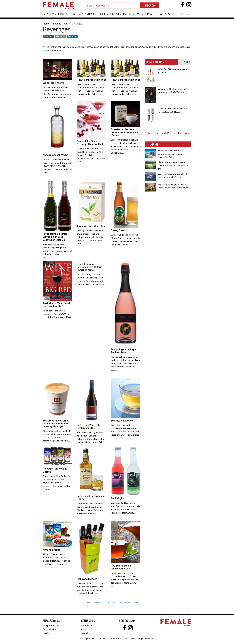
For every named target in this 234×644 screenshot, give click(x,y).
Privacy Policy (49, 629)
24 (120, 603)
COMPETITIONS (155, 62)
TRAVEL (151, 14)
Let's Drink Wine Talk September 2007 (88, 427)
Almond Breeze (51, 550)
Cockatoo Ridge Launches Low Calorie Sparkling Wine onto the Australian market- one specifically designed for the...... (90, 281)
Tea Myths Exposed (122, 421)
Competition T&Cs (52, 625)
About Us (86, 629)
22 (108, 603)
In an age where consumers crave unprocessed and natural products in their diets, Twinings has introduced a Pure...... (91, 237)
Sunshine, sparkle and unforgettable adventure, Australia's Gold (170, 154)
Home (46, 23)
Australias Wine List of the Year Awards (56, 305)
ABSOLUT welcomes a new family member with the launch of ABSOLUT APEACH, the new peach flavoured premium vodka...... (57, 166)
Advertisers (87, 633)
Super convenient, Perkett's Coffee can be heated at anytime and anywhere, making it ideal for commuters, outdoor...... (57, 483)
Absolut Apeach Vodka (56, 155)
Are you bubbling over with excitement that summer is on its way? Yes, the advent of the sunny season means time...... (125, 363)
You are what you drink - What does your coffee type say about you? (56, 424)
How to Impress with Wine (91, 80)
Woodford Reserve (54, 83)
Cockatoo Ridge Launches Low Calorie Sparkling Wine (89, 267)
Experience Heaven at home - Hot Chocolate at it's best (125, 132)
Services (47, 633)
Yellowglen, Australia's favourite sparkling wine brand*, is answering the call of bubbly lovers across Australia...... (57, 251)
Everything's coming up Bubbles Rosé (124, 351)
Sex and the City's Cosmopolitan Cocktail (90, 143)
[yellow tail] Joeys (87, 579)
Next (128, 603)
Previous (98, 603)
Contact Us (87, 625)
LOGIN (184, 14)
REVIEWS (135, 14)
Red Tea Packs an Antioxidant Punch (121, 567)
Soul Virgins (118, 498)
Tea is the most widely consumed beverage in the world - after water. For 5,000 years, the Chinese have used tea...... (125, 431)
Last (136, 603)
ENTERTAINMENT (83, 14)
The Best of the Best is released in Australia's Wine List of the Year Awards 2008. (57, 314)
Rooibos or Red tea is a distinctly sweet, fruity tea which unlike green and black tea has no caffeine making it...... (125, 579)
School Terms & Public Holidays (167, 133)
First (88, 603)
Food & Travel (61, 23)
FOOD (102, 14)
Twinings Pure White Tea (91, 226)
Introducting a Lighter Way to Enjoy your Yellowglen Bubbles (55, 237)
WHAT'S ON (167, 14)
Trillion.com (122, 639)
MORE (187, 62)
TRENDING (152, 144)
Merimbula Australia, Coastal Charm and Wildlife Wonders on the (173, 165)
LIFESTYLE (117, 14)
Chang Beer (117, 230)
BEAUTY (48, 14)
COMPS (63, 14)
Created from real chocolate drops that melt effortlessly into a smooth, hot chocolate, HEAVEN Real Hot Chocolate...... (125, 146)
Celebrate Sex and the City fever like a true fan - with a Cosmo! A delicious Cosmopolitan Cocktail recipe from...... (91, 155)
